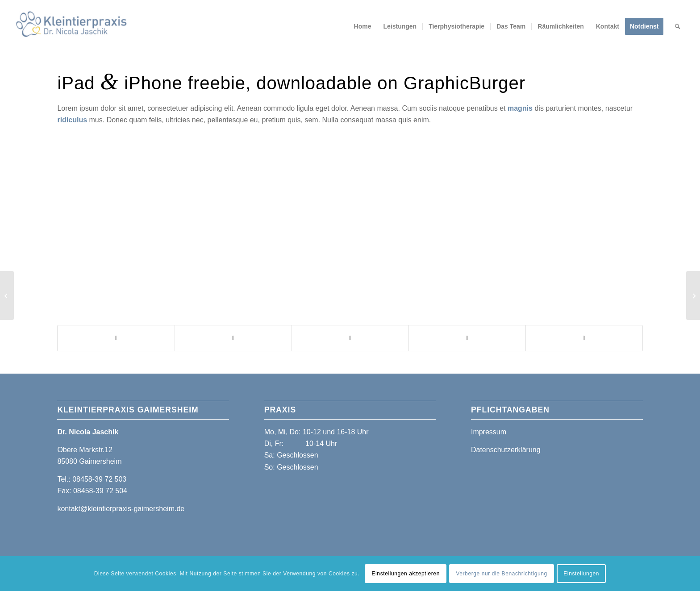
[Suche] (678, 26)
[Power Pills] (7, 295)
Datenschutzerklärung (506, 450)
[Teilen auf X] (233, 338)
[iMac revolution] (693, 295)
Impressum (489, 432)
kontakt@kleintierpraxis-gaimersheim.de (121, 509)
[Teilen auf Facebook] (116, 338)
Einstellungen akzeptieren (405, 574)
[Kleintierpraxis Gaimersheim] (71, 26)
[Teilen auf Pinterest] (467, 338)
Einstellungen (581, 574)
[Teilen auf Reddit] (584, 338)
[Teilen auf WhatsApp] (350, 338)
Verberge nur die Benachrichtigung (502, 574)
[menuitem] (363, 26)
